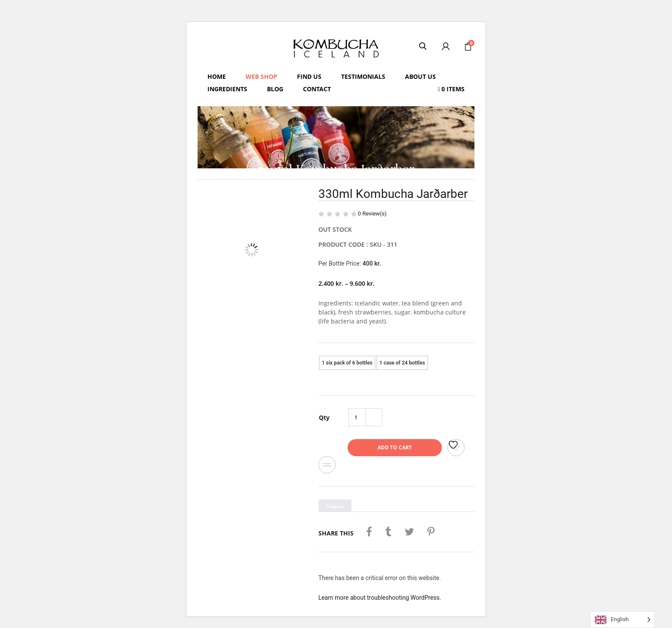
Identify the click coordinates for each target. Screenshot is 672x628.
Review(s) (372, 214)
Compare (327, 465)
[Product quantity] (357, 417)
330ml (437, 360)
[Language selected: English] (622, 620)
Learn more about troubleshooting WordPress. (380, 598)
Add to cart (395, 447)
